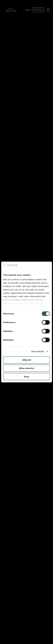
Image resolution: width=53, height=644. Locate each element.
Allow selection (26, 368)
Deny (26, 377)
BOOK (38, 10)
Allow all (26, 360)
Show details (38, 351)
